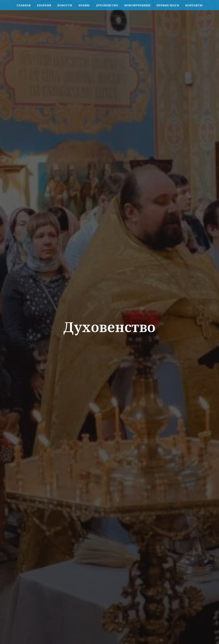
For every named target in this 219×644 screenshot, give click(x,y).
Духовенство (107, 5)
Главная (24, 5)
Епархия (44, 5)
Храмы (84, 5)
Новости (65, 5)
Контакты (194, 5)
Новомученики (137, 5)
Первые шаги (168, 5)
